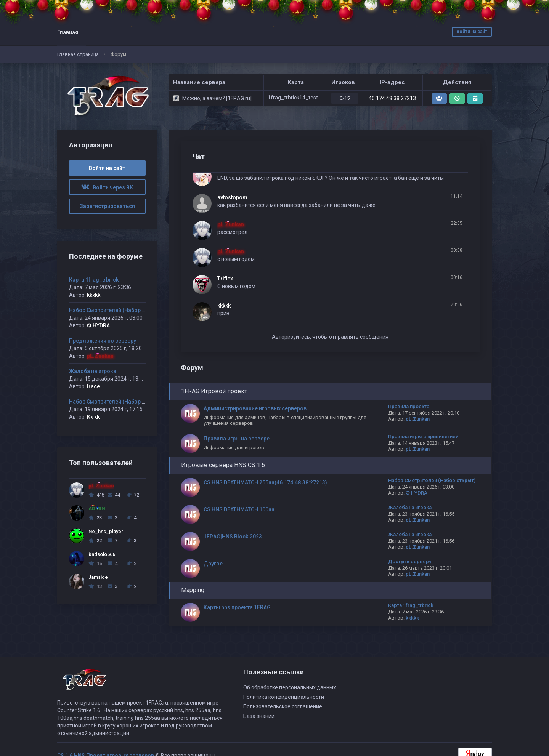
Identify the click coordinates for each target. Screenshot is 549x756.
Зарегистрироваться (107, 206)
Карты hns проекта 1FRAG (237, 607)
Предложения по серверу (103, 341)
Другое (213, 564)
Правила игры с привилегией (423, 436)
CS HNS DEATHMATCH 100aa (239, 509)
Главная (68, 32)
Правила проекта (409, 406)
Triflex (225, 279)
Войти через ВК (107, 187)
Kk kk (93, 417)
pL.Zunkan (231, 224)
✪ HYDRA (417, 493)
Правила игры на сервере (237, 439)
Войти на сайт (472, 32)
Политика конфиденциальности (284, 697)
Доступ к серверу (410, 561)
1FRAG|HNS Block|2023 (233, 537)
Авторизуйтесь (291, 337)
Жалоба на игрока (410, 507)
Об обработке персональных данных (290, 687)
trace (93, 386)
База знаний (259, 716)
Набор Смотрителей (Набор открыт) (432, 480)
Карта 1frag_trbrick (411, 605)
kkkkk (224, 306)
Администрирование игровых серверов (255, 408)
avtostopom (232, 197)
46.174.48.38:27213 (392, 98)
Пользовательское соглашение (283, 706)
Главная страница (78, 54)
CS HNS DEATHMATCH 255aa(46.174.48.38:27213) (265, 482)
